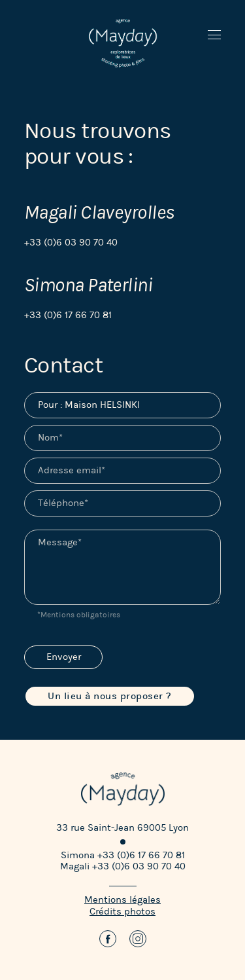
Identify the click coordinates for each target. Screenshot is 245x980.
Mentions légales (122, 900)
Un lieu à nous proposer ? (110, 696)
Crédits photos (122, 912)
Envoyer (64, 657)
